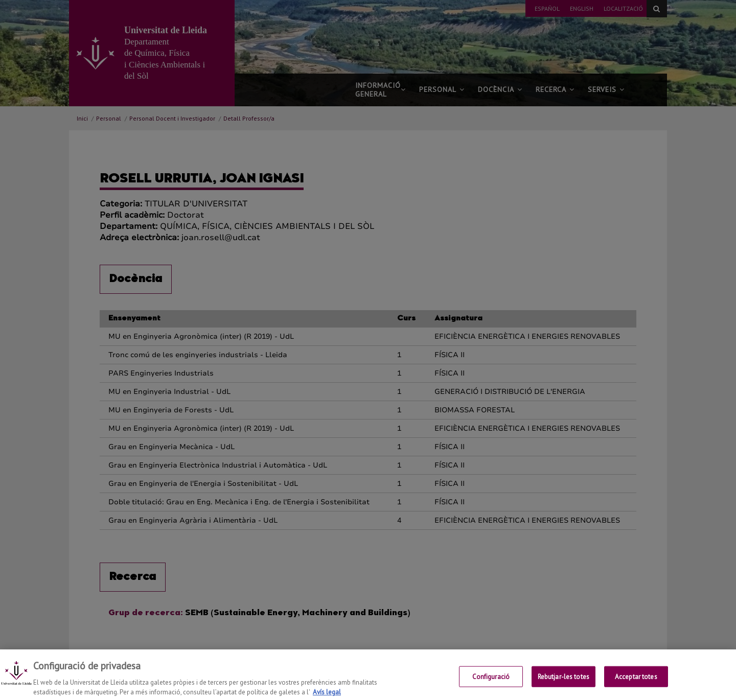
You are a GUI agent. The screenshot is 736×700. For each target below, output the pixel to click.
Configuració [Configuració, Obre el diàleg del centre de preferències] (491, 684)
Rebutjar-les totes (563, 684)
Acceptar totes (636, 684)
